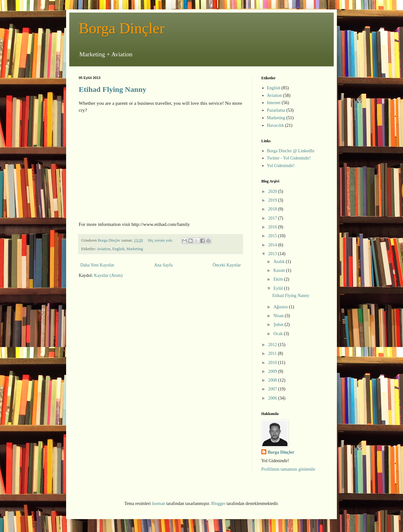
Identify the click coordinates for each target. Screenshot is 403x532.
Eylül (279, 288)
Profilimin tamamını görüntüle (288, 469)
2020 (273, 191)
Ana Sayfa (164, 265)
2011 (273, 353)
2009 (273, 371)
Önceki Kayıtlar (227, 265)
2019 (273, 200)
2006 (273, 398)
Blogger (218, 504)
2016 (273, 227)
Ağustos (281, 307)
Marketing (135, 249)
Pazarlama (276, 110)
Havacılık (275, 125)
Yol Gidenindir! (281, 166)
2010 (273, 363)
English (118, 249)
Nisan (279, 316)
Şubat (279, 325)
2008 (273, 380)
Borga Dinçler (122, 28)
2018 (273, 209)
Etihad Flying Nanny (113, 89)
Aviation (103, 249)
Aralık (279, 262)
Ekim (279, 279)
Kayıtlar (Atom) (108, 275)
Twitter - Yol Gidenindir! (289, 158)
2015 (273, 236)
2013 (273, 254)
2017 (273, 218)
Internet (274, 103)
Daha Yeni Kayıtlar (97, 265)
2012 (273, 345)
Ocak (278, 334)
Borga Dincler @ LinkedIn (291, 151)
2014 (273, 245)
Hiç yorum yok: (161, 240)
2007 (273, 389)
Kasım (280, 270)
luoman (159, 504)
